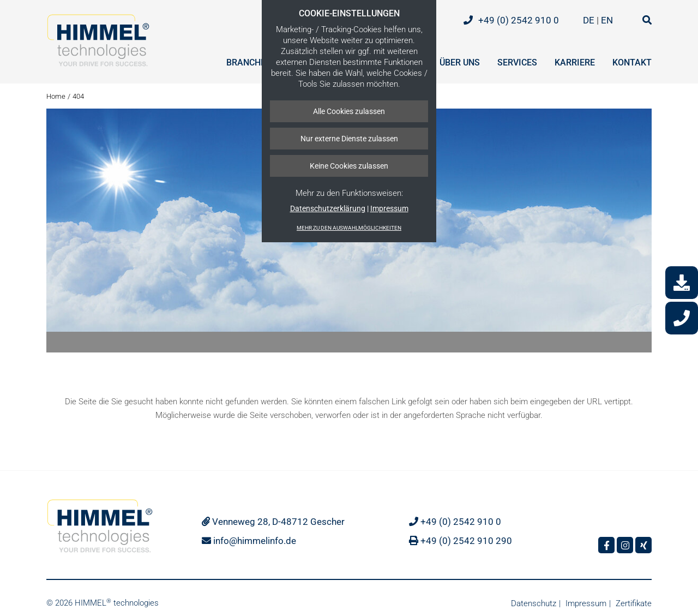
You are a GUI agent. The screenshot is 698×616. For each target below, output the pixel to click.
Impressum (389, 208)
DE (590, 20)
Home (56, 96)
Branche (246, 62)
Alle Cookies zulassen (349, 111)
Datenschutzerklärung (328, 208)
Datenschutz (534, 603)
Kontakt (632, 62)
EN (608, 20)
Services (517, 62)
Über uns (460, 62)
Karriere (575, 62)
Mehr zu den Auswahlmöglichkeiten (349, 228)
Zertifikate (634, 603)
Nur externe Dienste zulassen (349, 139)
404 (78, 96)
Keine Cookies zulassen (349, 166)
